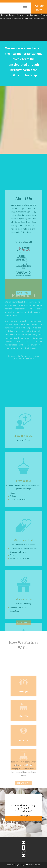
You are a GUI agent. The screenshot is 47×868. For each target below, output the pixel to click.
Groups (23, 706)
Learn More (22, 625)
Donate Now (39, 8)
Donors (23, 755)
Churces (24, 730)
